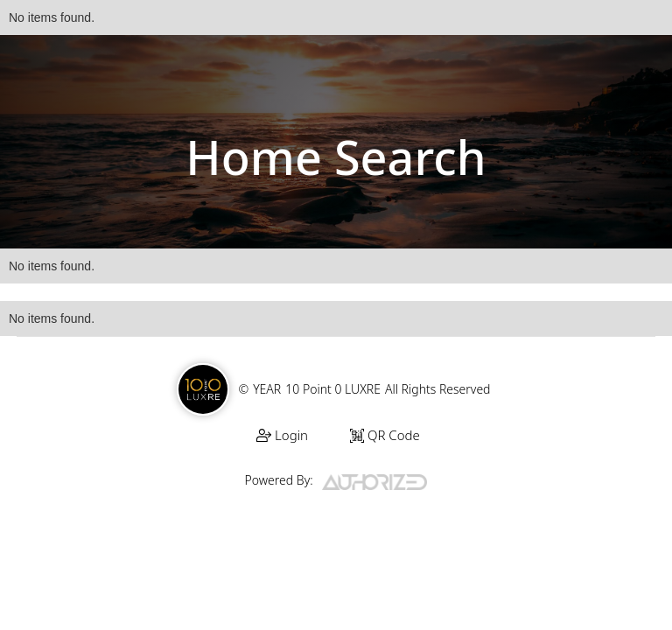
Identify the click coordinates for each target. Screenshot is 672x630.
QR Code (385, 435)
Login (282, 435)
